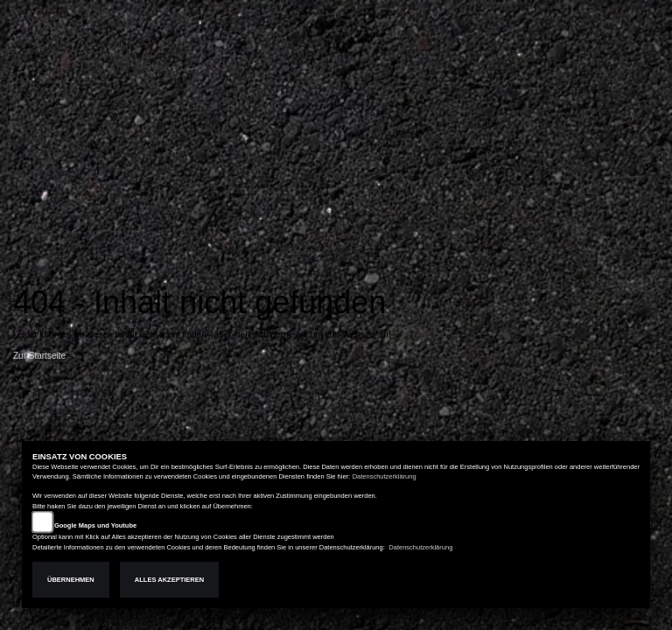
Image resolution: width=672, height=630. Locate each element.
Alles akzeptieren (169, 580)
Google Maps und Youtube (95, 525)
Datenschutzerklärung (385, 476)
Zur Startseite (39, 356)
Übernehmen (71, 580)
